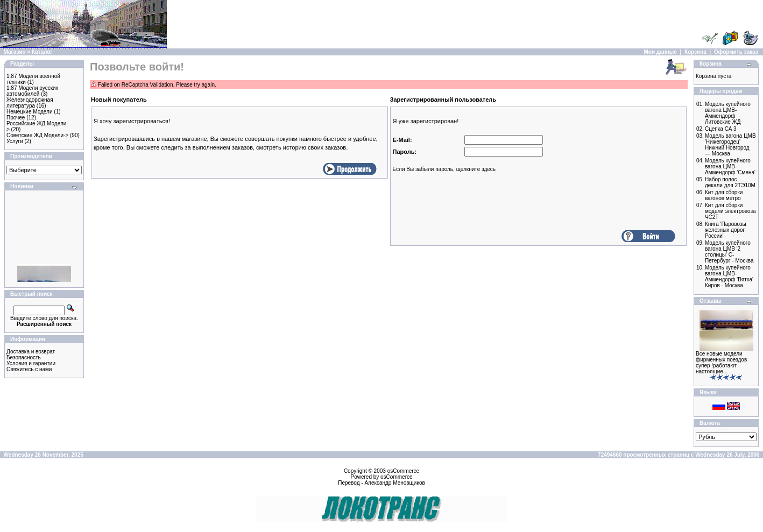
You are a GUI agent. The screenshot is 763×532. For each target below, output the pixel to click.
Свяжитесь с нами (29, 369)
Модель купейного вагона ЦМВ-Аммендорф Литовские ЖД (728, 113)
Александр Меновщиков (394, 483)
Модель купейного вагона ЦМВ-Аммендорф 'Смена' (730, 166)
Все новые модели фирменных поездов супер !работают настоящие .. (721, 363)
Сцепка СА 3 (721, 129)
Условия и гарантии (31, 363)
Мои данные (660, 52)
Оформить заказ (736, 52)
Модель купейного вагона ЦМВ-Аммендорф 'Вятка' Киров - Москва (729, 276)
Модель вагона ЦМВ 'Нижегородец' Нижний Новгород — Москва (730, 145)
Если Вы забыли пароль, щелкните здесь (444, 169)
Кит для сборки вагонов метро (724, 195)
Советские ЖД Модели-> (37, 135)
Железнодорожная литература (30, 103)
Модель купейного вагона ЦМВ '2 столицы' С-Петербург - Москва (729, 252)
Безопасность (24, 357)
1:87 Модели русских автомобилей (33, 91)
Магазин (15, 52)
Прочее (16, 118)
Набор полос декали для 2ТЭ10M (730, 182)
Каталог (42, 52)
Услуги (15, 141)
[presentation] (475, 208)
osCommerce (403, 471)
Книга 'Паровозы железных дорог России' (726, 230)
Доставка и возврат (31, 352)
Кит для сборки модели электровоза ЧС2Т (730, 211)
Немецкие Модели (30, 112)
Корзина (695, 52)
